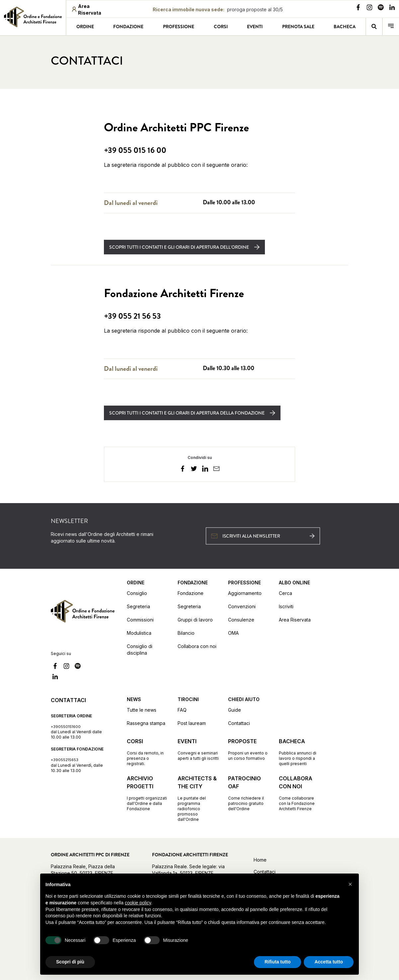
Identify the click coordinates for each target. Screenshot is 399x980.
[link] (33, 17)
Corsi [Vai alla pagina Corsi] (221, 27)
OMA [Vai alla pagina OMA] (233, 633)
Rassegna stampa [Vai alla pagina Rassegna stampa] (146, 723)
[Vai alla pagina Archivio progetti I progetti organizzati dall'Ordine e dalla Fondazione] (148, 793)
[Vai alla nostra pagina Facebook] (358, 8)
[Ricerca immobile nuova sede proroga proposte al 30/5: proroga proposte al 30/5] (218, 10)
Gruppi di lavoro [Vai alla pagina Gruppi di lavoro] (195, 620)
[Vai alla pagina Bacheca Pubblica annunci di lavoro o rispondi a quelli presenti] (300, 752)
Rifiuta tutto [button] (278, 962)
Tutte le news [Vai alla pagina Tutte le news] (142, 710)
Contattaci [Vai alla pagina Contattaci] (239, 723)
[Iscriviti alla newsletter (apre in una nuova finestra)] (263, 536)
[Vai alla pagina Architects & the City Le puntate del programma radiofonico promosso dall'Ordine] (198, 798)
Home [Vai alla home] (260, 860)
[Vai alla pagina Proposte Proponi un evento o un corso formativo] (249, 749)
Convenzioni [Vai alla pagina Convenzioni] (242, 606)
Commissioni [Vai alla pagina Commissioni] (140, 620)
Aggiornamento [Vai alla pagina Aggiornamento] (245, 593)
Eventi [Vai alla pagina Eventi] (255, 27)
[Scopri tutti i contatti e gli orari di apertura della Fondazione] (192, 413)
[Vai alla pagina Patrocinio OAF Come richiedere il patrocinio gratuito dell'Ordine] (249, 793)
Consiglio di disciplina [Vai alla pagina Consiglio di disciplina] (140, 650)
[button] (350, 884)
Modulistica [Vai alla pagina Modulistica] (139, 633)
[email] (216, 470)
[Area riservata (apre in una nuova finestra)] (92, 10)
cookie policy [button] (138, 903)
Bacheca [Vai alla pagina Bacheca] (345, 27)
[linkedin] (205, 470)
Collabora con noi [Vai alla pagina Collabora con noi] (197, 646)
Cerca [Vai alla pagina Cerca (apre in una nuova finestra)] (285, 593)
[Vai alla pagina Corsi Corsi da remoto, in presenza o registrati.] (148, 752)
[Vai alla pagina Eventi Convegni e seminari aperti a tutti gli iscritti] (198, 749)
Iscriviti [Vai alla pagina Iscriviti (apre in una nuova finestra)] (286, 606)
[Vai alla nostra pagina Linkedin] (392, 8)
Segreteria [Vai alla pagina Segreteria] (138, 606)
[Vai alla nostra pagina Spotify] (381, 8)
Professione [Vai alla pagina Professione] (179, 27)
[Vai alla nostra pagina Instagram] (369, 8)
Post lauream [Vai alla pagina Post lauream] (192, 723)
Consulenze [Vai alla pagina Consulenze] (241, 620)
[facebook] (183, 470)
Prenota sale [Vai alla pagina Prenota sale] (298, 27)
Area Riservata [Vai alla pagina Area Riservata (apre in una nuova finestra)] (295, 620)
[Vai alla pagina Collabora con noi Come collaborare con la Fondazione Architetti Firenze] (300, 793)
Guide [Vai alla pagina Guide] (235, 710)
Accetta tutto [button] (329, 962)
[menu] (391, 27)
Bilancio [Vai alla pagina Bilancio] (186, 633)
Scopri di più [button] (70, 962)
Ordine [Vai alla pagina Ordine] (85, 27)
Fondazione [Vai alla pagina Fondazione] (128, 27)
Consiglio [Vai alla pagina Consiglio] (137, 593)
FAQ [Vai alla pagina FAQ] (182, 710)
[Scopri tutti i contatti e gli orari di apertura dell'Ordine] (184, 247)
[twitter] (194, 470)
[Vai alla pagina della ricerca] (374, 27)
